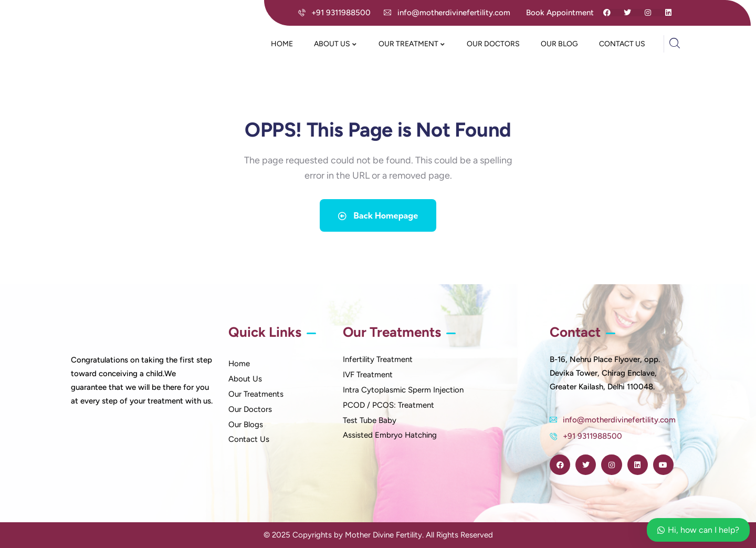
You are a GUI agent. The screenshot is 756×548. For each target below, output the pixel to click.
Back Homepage (378, 215)
